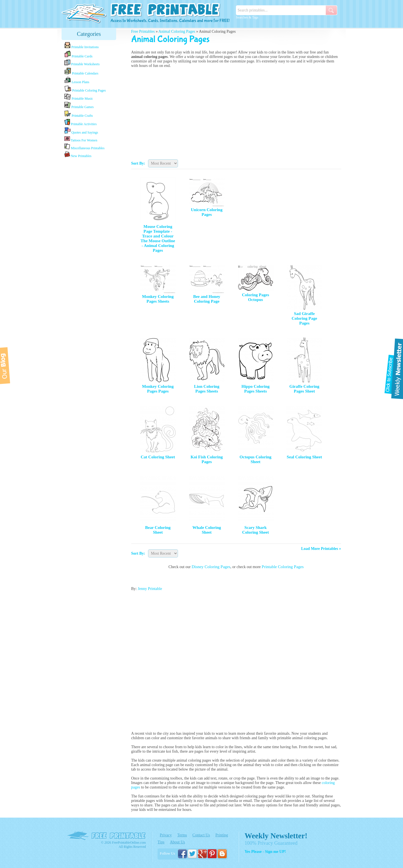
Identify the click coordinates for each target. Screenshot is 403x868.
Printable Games (79, 105)
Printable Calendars (81, 71)
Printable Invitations (82, 46)
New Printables (78, 155)
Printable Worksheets (82, 63)
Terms (182, 835)
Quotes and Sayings (81, 131)
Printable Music (79, 97)
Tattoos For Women (81, 139)
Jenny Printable (150, 589)
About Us (177, 842)
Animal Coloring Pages (177, 32)
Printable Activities (80, 123)
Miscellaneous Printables (84, 147)
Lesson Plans (77, 80)
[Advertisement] (89, 247)
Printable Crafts (79, 114)
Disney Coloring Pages (211, 567)
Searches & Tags (247, 17)
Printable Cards (78, 54)
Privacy (166, 835)
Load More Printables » (321, 549)
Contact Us (201, 835)
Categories (89, 34)
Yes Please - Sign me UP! (265, 852)
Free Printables (143, 32)
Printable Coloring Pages (85, 89)
